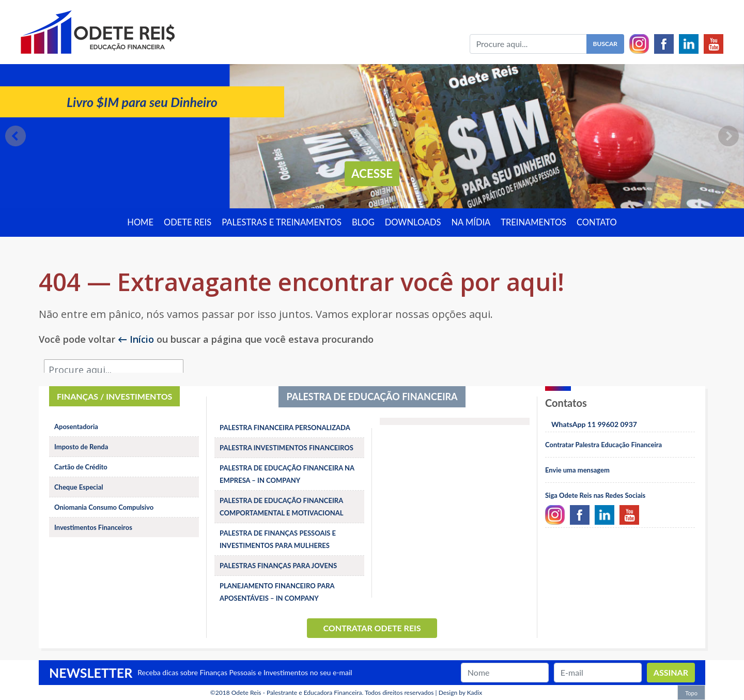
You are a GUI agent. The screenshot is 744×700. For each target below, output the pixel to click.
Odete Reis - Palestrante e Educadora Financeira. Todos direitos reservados (333, 693)
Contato (597, 222)
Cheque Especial (79, 487)
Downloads (413, 222)
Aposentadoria (76, 427)
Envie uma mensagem (577, 470)
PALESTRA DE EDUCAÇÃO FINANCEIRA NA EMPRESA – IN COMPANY (287, 474)
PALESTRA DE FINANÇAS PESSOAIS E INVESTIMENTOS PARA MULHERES (278, 539)
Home (140, 222)
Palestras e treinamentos (282, 222)
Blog (363, 222)
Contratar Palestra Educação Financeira (603, 445)
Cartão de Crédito (81, 467)
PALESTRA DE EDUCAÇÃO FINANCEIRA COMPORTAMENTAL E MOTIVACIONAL (282, 507)
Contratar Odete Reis (372, 628)
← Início (136, 339)
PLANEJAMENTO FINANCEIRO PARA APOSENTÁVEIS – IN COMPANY (277, 592)
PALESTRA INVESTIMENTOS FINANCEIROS (286, 448)
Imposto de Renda (81, 447)
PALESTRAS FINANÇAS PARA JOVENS (278, 566)
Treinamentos (533, 222)
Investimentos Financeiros (93, 527)
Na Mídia (471, 222)
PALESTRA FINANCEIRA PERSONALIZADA (285, 428)
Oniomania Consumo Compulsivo (104, 507)
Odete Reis (188, 222)
